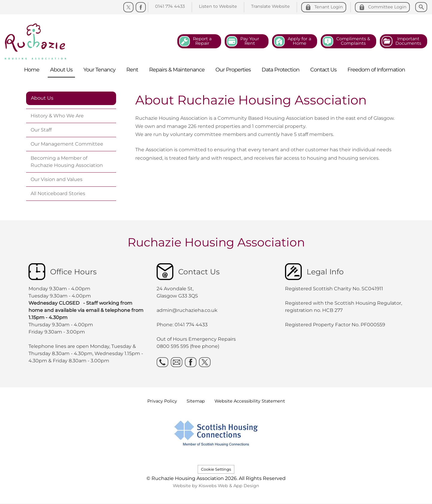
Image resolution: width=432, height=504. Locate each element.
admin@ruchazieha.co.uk (187, 310)
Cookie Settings (216, 469)
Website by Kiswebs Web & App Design (216, 486)
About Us (42, 98)
